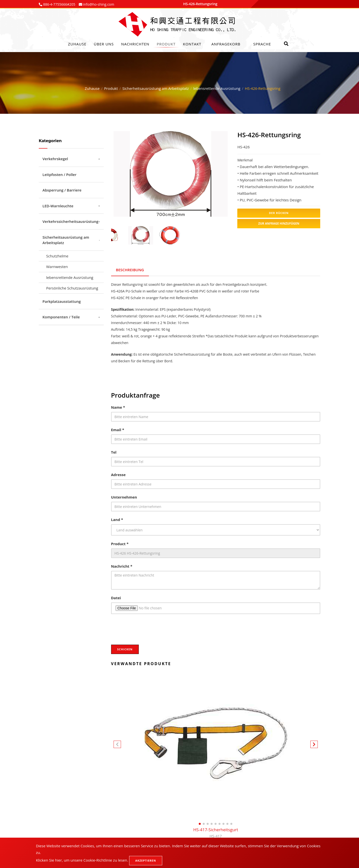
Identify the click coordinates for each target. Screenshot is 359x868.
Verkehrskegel (55, 159)
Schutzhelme (57, 256)
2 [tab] (170, 211)
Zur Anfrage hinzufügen (279, 223)
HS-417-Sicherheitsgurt (216, 833)
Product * (120, 544)
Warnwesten (57, 267)
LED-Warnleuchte (58, 206)
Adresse (118, 475)
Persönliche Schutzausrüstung (72, 288)
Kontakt (192, 44)
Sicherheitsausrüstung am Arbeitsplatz (156, 88)
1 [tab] (163, 211)
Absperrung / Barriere (62, 190)
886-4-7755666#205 (59, 4)
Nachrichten (135, 44)
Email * (118, 430)
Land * (117, 520)
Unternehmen (124, 497)
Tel (114, 452)
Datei (116, 598)
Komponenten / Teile (61, 317)
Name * (118, 407)
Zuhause (77, 44)
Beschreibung (130, 270)
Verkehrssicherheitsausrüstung (70, 221)
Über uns (104, 44)
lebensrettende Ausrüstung (217, 88)
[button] (314, 745)
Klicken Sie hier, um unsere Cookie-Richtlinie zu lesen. (82, 860)
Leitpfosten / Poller (60, 174)
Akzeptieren (146, 860)
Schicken (125, 649)
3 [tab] (178, 211)
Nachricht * (122, 566)
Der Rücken (279, 213)
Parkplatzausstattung (62, 301)
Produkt (166, 44)
